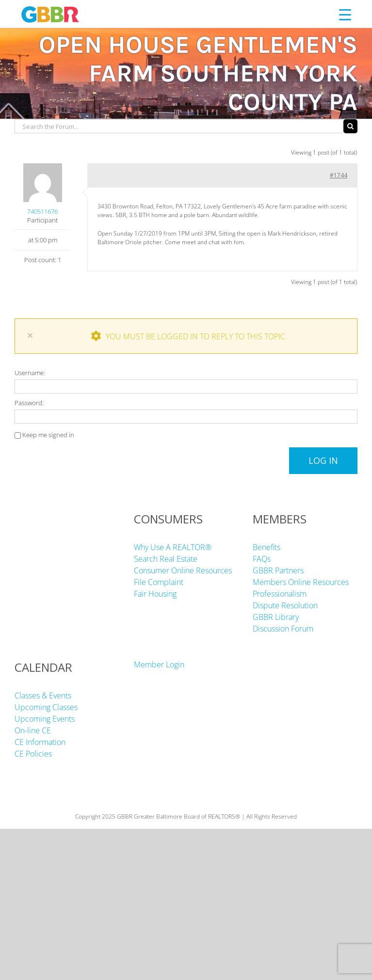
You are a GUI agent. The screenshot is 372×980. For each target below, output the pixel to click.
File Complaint (159, 582)
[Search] (350, 126)
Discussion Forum (283, 629)
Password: (29, 403)
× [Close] (30, 335)
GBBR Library (276, 617)
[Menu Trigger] (345, 14)
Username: (30, 373)
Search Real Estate (166, 559)
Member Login (159, 664)
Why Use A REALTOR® (173, 547)
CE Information (40, 742)
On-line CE (33, 730)
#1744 (339, 175)
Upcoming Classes (46, 707)
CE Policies (33, 754)
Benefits (267, 547)
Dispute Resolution (285, 605)
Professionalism (280, 594)
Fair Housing (155, 594)
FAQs (262, 559)
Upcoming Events (45, 719)
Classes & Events (43, 695)
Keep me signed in (48, 435)
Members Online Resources (301, 582)
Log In (323, 460)
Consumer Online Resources (183, 570)
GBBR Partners (278, 570)
